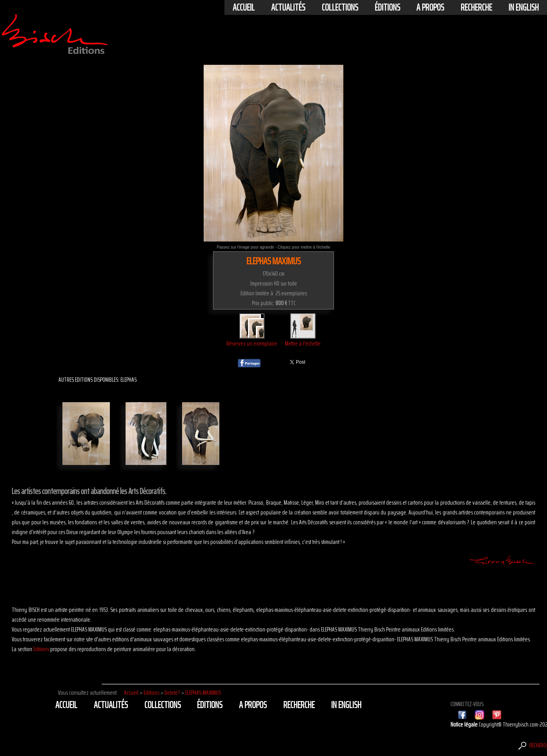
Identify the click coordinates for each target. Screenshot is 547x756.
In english (524, 7)
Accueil (244, 7)
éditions (387, 7)
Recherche (476, 7)
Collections (340, 7)
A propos (430, 7)
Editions (41, 649)
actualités (288, 7)
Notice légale (465, 724)
